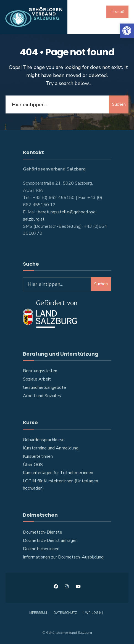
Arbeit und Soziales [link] (42, 396)
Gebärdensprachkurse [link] (44, 440)
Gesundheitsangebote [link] (44, 387)
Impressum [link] (38, 613)
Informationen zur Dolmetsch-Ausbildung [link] (63, 557)
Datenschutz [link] (65, 613)
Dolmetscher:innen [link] (41, 549)
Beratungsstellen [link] (40, 371)
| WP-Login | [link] (93, 613)
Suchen (119, 105)
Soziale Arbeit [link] (37, 379)
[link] (127, 31)
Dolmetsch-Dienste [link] (43, 532)
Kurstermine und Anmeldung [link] (51, 448)
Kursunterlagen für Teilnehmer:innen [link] (58, 473)
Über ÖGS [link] (33, 465)
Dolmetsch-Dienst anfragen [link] (50, 540)
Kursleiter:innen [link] (38, 456)
